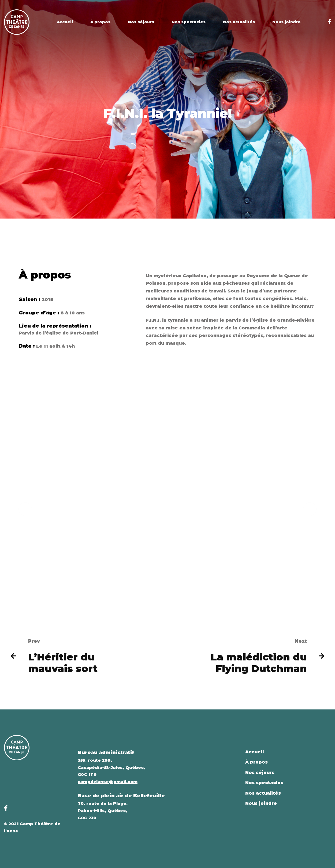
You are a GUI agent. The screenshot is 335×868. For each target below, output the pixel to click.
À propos (256, 762)
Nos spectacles (264, 783)
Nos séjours (260, 773)
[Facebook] (330, 22)
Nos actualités (263, 793)
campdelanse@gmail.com (108, 782)
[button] (25, 516)
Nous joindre (261, 803)
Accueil (254, 752)
